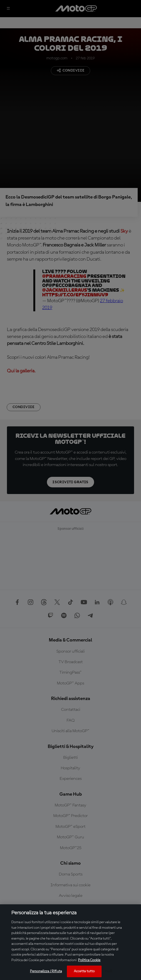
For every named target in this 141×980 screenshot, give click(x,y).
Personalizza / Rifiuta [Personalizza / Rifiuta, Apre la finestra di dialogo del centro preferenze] (46, 971)
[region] (70, 942)
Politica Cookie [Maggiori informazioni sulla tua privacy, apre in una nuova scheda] (89, 960)
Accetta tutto (84, 971)
